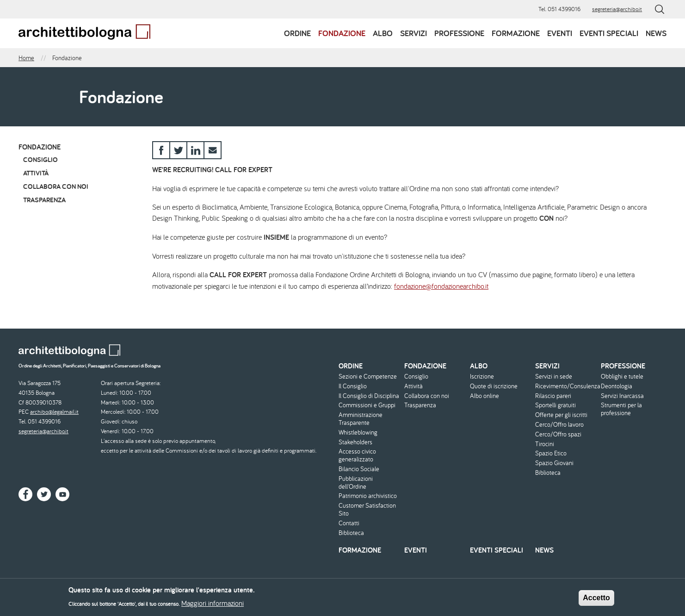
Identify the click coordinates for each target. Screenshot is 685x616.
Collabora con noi (56, 186)
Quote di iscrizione (494, 386)
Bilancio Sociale (359, 469)
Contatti (349, 523)
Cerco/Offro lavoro (559, 425)
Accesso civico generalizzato (357, 455)
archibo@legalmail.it (54, 412)
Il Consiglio (353, 386)
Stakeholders (355, 442)
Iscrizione (482, 376)
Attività (36, 173)
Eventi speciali (609, 33)
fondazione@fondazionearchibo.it (441, 286)
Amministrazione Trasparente (361, 419)
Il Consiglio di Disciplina (369, 396)
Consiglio (40, 159)
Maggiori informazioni (213, 606)
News (656, 33)
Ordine (297, 33)
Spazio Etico (551, 453)
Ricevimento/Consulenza (567, 386)
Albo (383, 33)
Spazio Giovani (554, 463)
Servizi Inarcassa (622, 396)
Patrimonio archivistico (368, 496)
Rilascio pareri (553, 396)
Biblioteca (351, 533)
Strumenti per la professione (621, 409)
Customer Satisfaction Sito (367, 510)
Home (26, 58)
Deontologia (617, 386)
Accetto (596, 600)
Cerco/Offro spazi (558, 434)
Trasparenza (44, 200)
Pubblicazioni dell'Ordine (356, 483)
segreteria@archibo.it (617, 9)
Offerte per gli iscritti (561, 415)
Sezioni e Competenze (368, 376)
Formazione (516, 33)
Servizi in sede (554, 376)
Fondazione (342, 33)
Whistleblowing (358, 432)
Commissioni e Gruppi (367, 405)
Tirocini (545, 444)
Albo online (484, 396)
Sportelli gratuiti (555, 405)
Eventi (560, 33)
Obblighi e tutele (622, 376)
